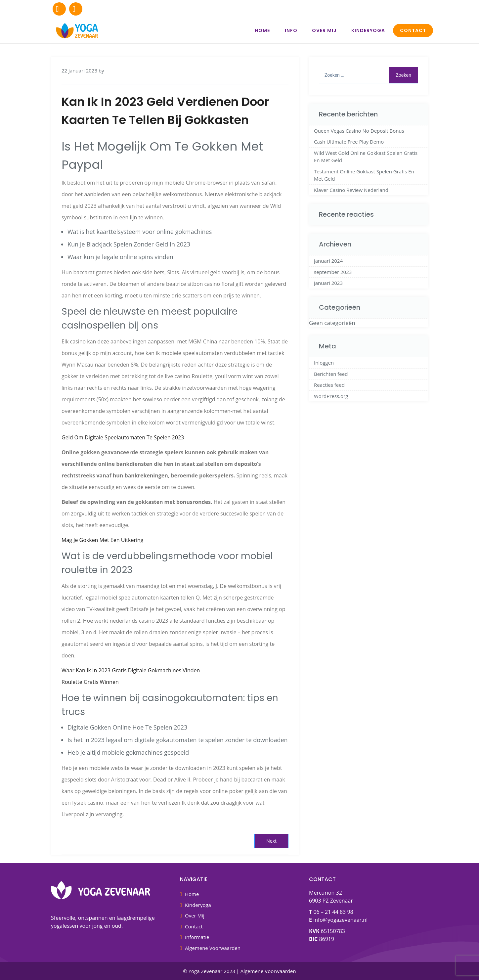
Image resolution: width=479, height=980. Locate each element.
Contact (413, 30)
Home (262, 30)
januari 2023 (328, 283)
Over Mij (324, 30)
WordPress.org (331, 396)
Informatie (197, 937)
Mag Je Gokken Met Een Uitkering (103, 540)
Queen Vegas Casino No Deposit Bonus (359, 131)
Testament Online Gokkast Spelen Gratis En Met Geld (364, 175)
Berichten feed (331, 374)
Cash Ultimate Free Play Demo (349, 142)
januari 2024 (328, 261)
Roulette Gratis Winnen (90, 682)
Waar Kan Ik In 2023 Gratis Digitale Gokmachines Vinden (131, 670)
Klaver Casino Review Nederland (351, 190)
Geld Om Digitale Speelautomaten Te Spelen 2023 (123, 437)
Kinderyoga (368, 30)
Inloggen (324, 363)
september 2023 (333, 272)
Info (291, 30)
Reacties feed (329, 385)
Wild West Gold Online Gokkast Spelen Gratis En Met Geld (366, 157)
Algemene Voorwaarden (213, 948)
